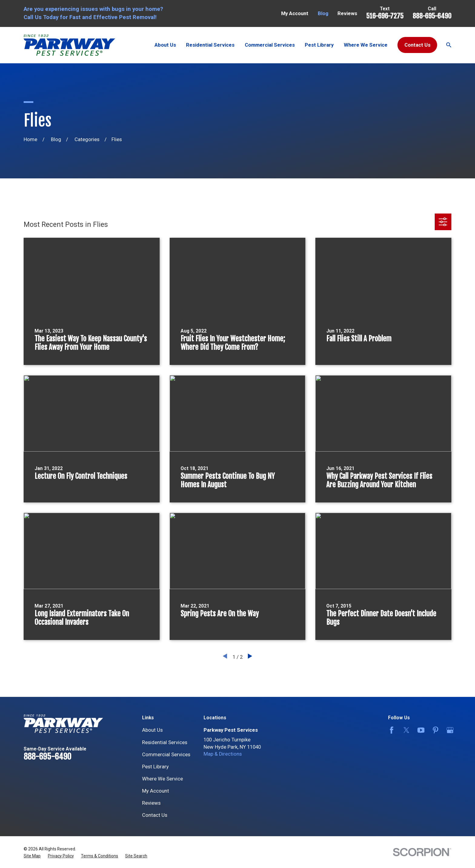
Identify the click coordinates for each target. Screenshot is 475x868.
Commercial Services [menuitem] (270, 45)
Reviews (347, 13)
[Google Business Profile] (449, 730)
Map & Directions (223, 754)
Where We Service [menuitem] (366, 45)
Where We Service (163, 779)
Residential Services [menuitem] (210, 45)
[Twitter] (405, 730)
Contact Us (417, 45)
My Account (295, 13)
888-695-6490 (432, 16)
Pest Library (155, 767)
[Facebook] (390, 730)
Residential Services (165, 742)
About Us (152, 730)
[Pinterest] (434, 730)
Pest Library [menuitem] (319, 45)
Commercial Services (166, 755)
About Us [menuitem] (165, 45)
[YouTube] (420, 730)
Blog (323, 13)
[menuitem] (32, 856)
